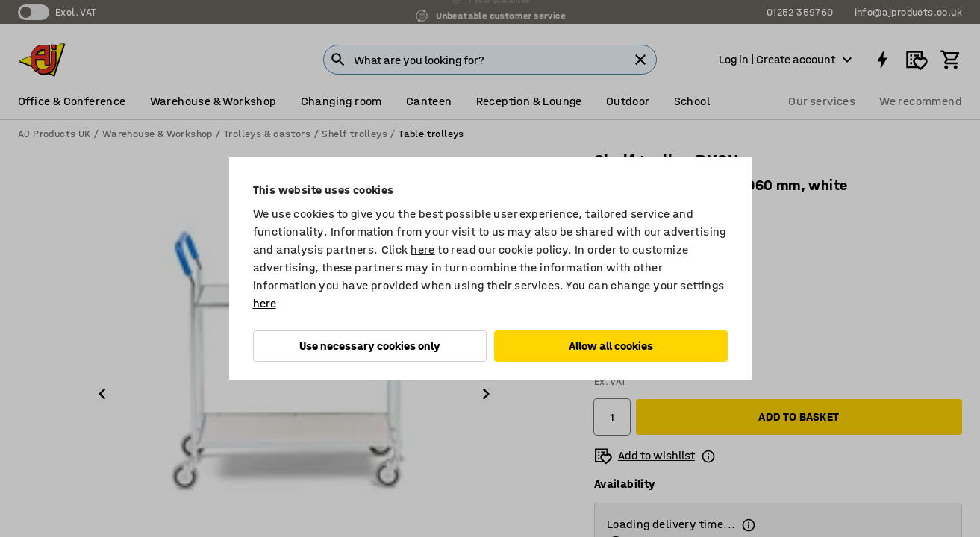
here (423, 249)
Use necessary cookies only (370, 346)
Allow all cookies (611, 346)
